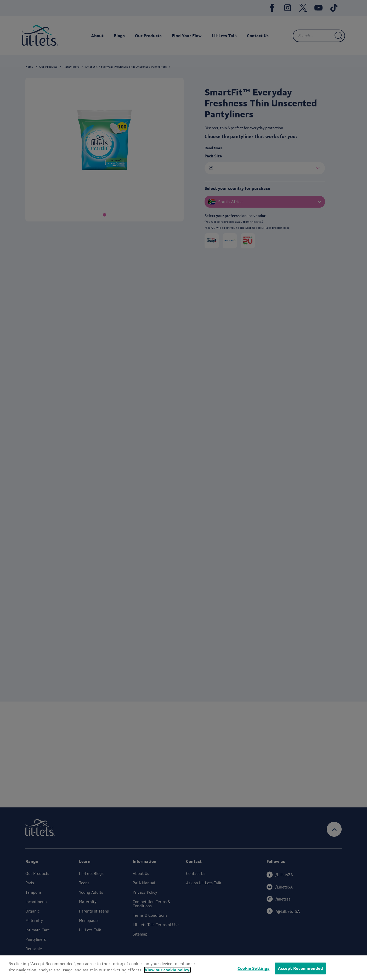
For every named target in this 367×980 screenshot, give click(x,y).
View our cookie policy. (167, 970)
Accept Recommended (301, 968)
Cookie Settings (253, 968)
